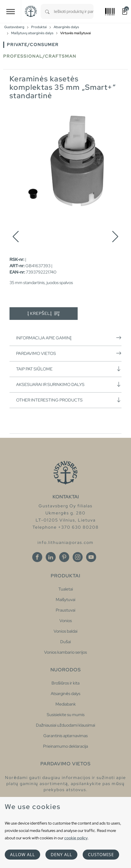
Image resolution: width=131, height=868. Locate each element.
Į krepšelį (44, 314)
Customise (101, 855)
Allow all (22, 855)
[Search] (47, 11)
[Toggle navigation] (11, 11)
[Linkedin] (51, 557)
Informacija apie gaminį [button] (69, 338)
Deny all (61, 855)
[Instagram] (78, 557)
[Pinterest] (64, 557)
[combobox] (74, 11)
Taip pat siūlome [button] (69, 369)
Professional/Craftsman (40, 56)
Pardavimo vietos (69, 353)
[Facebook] (37, 557)
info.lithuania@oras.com (65, 542)
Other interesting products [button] (69, 400)
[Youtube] (91, 557)
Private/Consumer (33, 45)
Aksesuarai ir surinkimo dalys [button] (69, 384)
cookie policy (76, 838)
